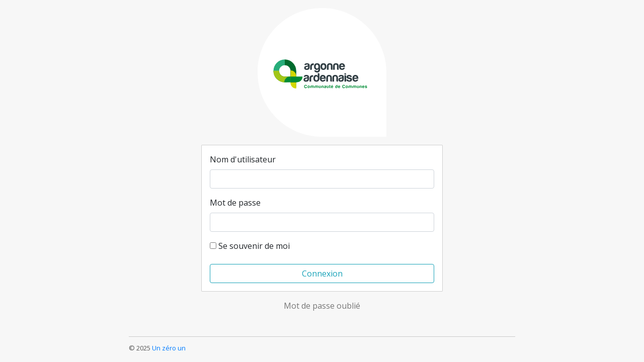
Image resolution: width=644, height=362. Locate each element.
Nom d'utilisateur (243, 159)
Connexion (322, 274)
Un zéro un (169, 348)
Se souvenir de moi (250, 246)
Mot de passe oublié (322, 306)
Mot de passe (235, 203)
